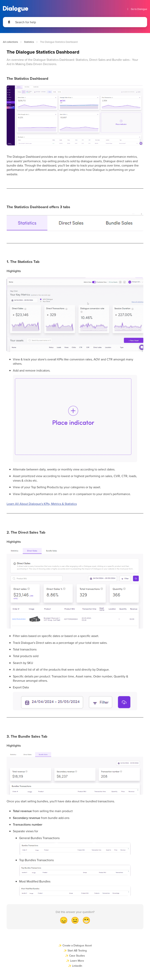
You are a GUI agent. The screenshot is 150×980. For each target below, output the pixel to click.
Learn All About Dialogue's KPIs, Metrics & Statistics (42, 504)
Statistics (29, 42)
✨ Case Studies (75, 956)
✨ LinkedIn (75, 966)
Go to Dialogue (137, 9)
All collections (10, 42)
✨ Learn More (75, 961)
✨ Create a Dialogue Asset (75, 945)
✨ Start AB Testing (75, 950)
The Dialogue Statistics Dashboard (59, 42)
